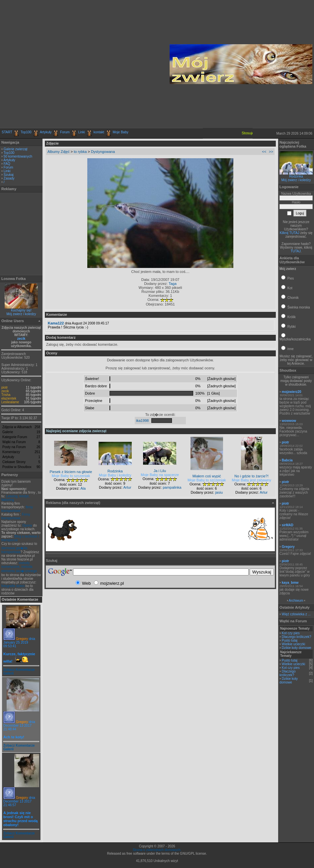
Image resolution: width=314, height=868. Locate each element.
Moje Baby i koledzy (115, 475)
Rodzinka (296, 176)
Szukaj (9, 175)
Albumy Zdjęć (59, 152)
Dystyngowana (103, 152)
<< (264, 152)
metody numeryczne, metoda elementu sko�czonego (19, 567)
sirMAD (288, 525)
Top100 (26, 132)
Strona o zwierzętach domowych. (157, 850)
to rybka (80, 152)
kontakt (99, 132)
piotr (4, 387)
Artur (127, 487)
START (7, 132)
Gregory (22, 639)
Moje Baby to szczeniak (71, 476)
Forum (65, 132)
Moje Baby (120, 132)
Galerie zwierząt (16, 149)
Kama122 (56, 323)
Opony (27, 525)
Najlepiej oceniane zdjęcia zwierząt (76, 431)
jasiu (219, 492)
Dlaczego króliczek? (297, 637)
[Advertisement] (62, 64)
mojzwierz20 (292, 392)
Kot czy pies (291, 633)
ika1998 (143, 421)
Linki (82, 132)
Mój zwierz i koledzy (21, 314)
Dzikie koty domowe (297, 648)
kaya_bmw (290, 583)
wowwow (289, 421)
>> (271, 152)
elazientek (9, 398)
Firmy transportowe (16, 516)
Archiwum (296, 601)
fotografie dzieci (13, 586)
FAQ (7, 164)
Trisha (6, 395)
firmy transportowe (17, 509)
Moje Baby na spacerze (160, 475)
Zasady (9, 178)
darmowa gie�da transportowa (14, 550)
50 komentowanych (18, 156)
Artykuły (46, 132)
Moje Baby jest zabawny (251, 480)
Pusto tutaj (290, 640)
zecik (21, 339)
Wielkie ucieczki (294, 644)
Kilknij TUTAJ (290, 233)
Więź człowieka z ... (296, 614)
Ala (83, 488)
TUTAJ (295, 251)
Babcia (287, 460)
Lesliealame (10, 402)
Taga (173, 284)
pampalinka (172, 487)
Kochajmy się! (21, 310)
